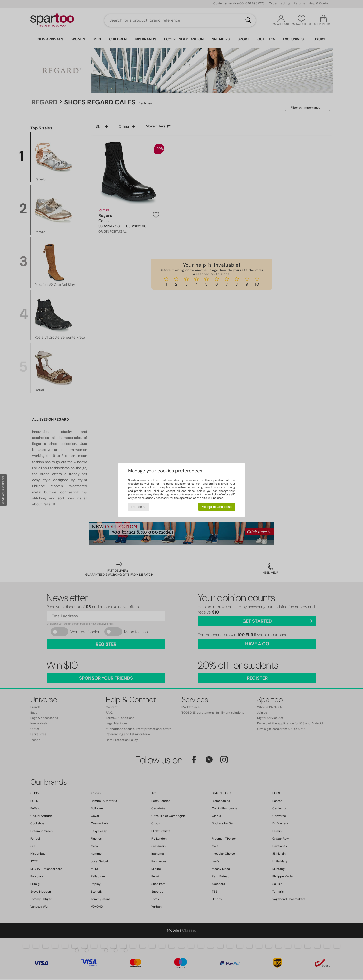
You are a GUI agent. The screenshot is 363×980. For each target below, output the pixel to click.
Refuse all (139, 507)
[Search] (248, 20)
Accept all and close (217, 507)
